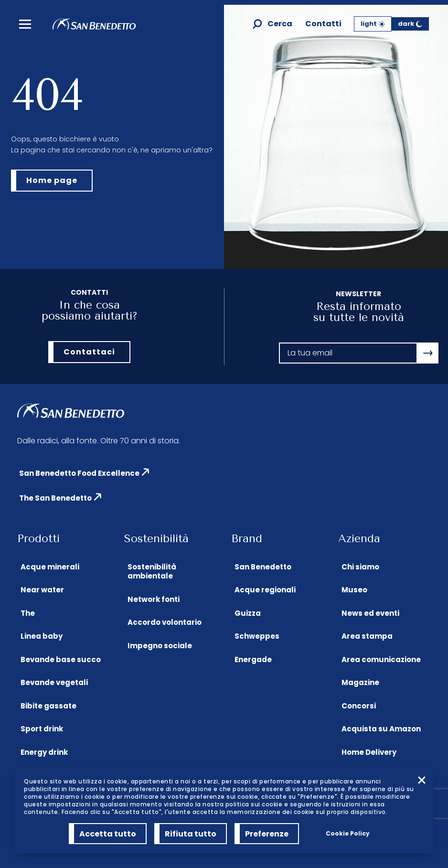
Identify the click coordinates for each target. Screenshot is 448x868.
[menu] (25, 24)
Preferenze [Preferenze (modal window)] (267, 834)
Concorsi (359, 706)
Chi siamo (360, 567)
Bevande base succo (61, 659)
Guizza (248, 613)
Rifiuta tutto (191, 834)
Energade (253, 659)
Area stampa (367, 636)
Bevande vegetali (54, 682)
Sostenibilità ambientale (152, 572)
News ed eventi (370, 613)
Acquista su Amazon (381, 729)
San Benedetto (263, 567)
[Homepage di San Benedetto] (94, 27)
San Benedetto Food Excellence (79, 473)
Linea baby (42, 636)
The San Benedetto (55, 498)
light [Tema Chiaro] (373, 24)
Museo (354, 590)
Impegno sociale (160, 646)
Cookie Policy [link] (348, 833)
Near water (42, 590)
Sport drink (42, 729)
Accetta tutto (108, 834)
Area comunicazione (381, 659)
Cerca (280, 24)
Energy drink (44, 752)
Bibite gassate (48, 706)
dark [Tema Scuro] (410, 24)
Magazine (360, 682)
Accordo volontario (165, 622)
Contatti (323, 24)
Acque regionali (265, 590)
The (28, 613)
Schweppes (257, 636)
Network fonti (154, 599)
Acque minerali (50, 567)
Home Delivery (369, 752)
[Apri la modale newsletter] (428, 353)
